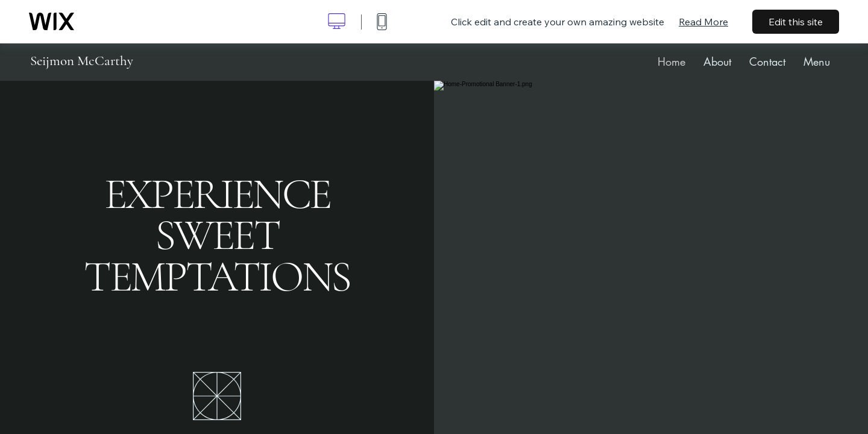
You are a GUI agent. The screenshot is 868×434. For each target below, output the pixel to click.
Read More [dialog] (703, 22)
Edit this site (796, 22)
